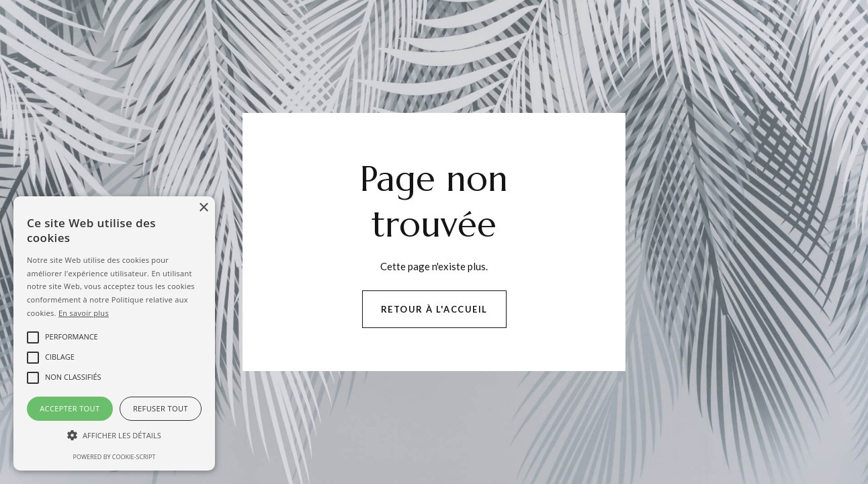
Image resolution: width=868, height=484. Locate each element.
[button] (114, 436)
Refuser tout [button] (161, 408)
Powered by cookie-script (115, 457)
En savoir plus (84, 313)
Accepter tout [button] (70, 408)
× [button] (203, 208)
